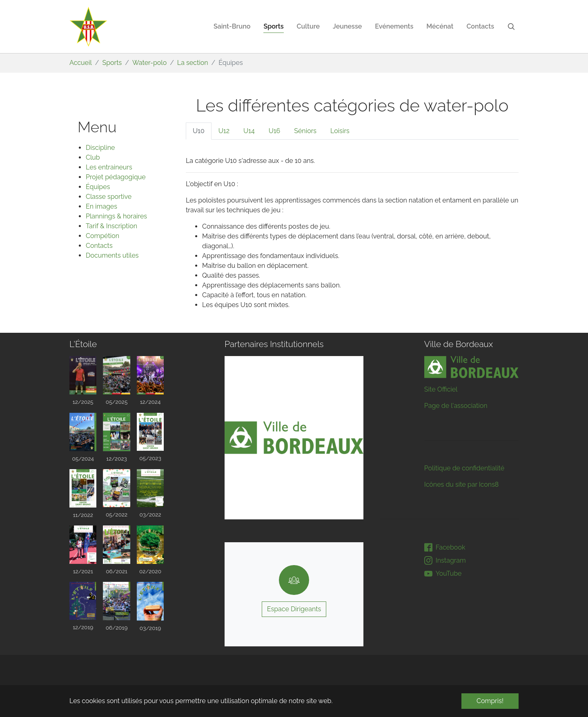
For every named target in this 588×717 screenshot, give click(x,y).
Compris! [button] (490, 701)
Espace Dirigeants (294, 609)
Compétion (102, 236)
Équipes (98, 187)
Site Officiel (441, 389)
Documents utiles (112, 255)
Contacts (99, 246)
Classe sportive (109, 197)
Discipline (100, 148)
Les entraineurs (109, 167)
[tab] (199, 131)
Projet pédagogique (116, 177)
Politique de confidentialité (464, 468)
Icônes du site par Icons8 (462, 484)
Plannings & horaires (116, 216)
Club (93, 157)
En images (101, 206)
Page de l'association (456, 406)
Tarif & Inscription (111, 226)
